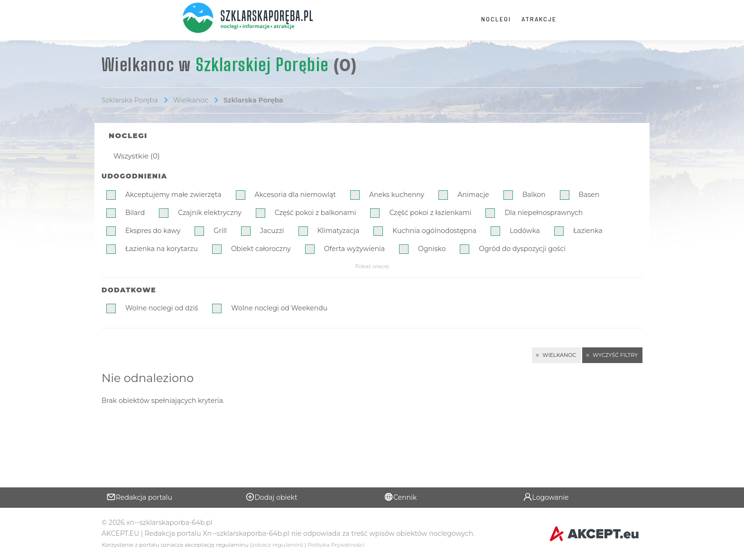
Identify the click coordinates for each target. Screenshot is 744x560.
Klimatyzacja (339, 231)
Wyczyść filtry (615, 355)
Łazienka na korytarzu (162, 249)
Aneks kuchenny (397, 195)
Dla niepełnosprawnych (544, 213)
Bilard (135, 213)
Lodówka (525, 231)
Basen (589, 195)
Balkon (534, 195)
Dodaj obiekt (271, 497)
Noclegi (496, 19)
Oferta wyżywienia (354, 249)
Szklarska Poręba (130, 100)
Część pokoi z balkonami (316, 213)
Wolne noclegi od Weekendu (279, 308)
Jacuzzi (272, 231)
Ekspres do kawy (153, 231)
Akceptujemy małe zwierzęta (173, 195)
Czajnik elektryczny (210, 213)
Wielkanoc (191, 100)
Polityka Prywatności (336, 545)
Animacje (473, 195)
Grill (220, 231)
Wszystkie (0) (137, 156)
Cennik (400, 497)
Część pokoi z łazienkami (430, 213)
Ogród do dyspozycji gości (522, 249)
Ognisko (432, 249)
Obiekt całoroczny (261, 249)
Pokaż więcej (372, 266)
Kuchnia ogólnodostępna (434, 231)
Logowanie (546, 497)
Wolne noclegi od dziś (162, 308)
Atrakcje (539, 19)
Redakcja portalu (139, 497)
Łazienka (588, 231)
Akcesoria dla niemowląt (295, 195)
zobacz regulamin (277, 545)
